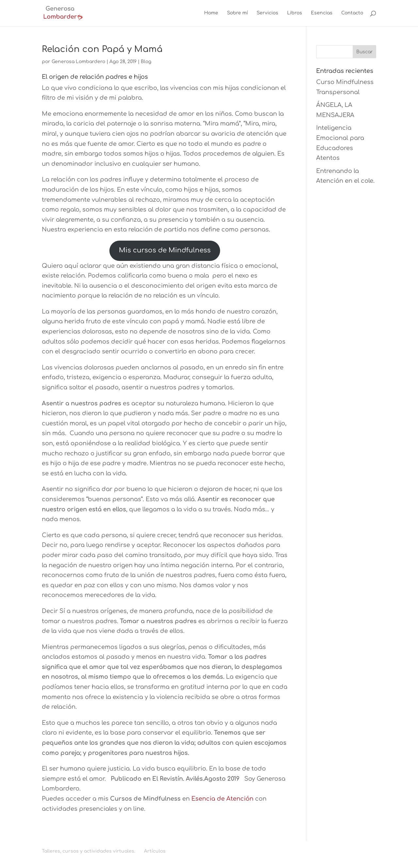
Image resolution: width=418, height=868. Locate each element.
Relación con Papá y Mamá (102, 49)
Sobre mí (237, 13)
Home (211, 13)
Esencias (322, 13)
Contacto (352, 13)
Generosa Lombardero (78, 62)
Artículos (155, 851)
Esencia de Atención (223, 799)
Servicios (267, 13)
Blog (146, 62)
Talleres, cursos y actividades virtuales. (88, 851)
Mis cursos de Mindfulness (165, 250)
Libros (295, 13)
